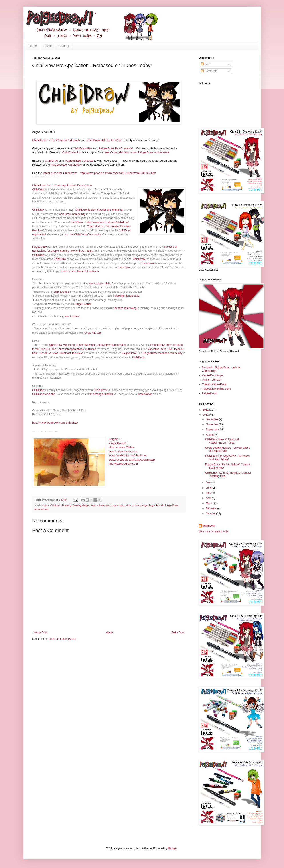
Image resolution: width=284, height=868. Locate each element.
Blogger (173, 848)
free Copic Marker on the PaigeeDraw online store (137, 152)
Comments (209, 71)
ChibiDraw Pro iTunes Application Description (62, 185)
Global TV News (49, 353)
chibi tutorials (62, 292)
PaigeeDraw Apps (212, 375)
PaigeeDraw (59, 165)
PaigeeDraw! (210, 393)
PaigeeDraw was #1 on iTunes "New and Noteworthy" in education (87, 345)
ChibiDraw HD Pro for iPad (104, 140)
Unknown (209, 526)
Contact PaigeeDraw (214, 384)
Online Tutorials (211, 380)
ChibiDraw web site (44, 394)
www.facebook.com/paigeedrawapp (132, 460)
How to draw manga (137, 505)
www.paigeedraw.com (123, 451)
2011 (206, 415)
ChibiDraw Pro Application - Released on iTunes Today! (227, 458)
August (210, 435)
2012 (206, 410)
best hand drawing (126, 308)
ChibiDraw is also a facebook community (99, 210)
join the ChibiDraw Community (83, 234)
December (212, 419)
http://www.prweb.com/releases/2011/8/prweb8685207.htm (118, 173)
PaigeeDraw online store (216, 389)
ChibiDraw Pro (82, 148)
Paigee (113, 439)
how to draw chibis (99, 284)
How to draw (97, 505)
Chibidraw (56, 505)
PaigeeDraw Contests (79, 161)
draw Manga (145, 394)
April (209, 498)
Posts (206, 64)
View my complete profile (213, 531)
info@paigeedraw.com (123, 464)
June (209, 488)
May (209, 493)
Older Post (178, 633)
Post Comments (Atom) (62, 639)
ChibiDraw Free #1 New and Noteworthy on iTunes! (222, 441)
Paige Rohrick (83, 304)
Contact (64, 46)
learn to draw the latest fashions (80, 271)
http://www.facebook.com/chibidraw (107, 222)
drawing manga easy (127, 296)
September (213, 430)
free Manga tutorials (101, 394)
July (209, 483)
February (212, 508)
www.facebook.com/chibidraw (128, 455)
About (48, 46)
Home (33, 46)
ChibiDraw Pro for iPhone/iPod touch (56, 140)
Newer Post (40, 633)
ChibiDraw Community (72, 214)
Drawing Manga (81, 505)
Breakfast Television (72, 353)
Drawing (67, 505)
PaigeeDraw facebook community (163, 353)
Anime (46, 505)
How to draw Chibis (121, 447)
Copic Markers (96, 226)
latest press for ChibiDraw (60, 173)
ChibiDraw (52, 161)
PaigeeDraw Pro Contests (115, 148)
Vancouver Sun (157, 349)
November (212, 424)
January (211, 514)
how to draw (71, 316)
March (210, 503)
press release (41, 509)
